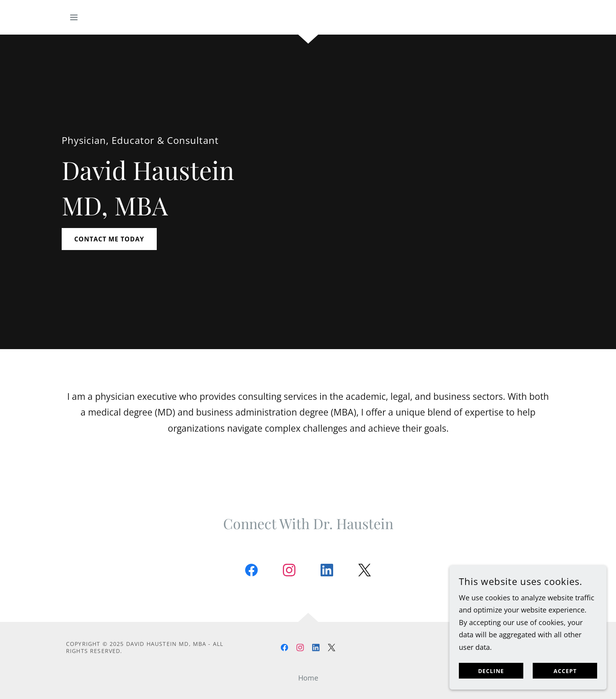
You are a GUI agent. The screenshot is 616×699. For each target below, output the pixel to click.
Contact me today (109, 239)
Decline (491, 687)
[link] (251, 572)
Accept (565, 687)
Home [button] (308, 678)
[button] (74, 17)
